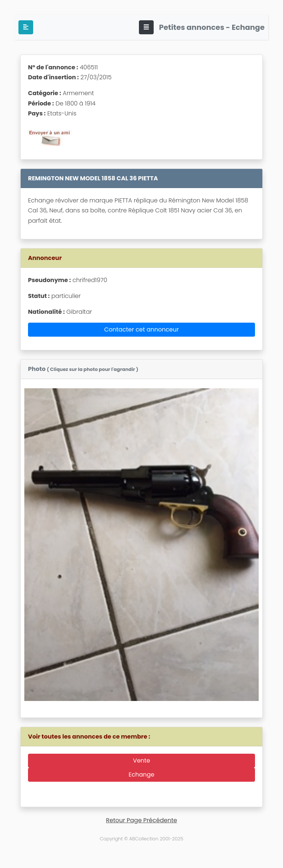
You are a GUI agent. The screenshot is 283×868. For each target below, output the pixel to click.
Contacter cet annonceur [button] (142, 329)
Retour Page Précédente (142, 820)
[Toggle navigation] (146, 27)
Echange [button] (141, 775)
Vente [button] (142, 761)
